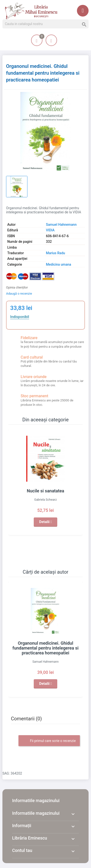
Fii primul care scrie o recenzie (49, 741)
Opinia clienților (17, 287)
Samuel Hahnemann (61, 225)
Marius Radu (55, 253)
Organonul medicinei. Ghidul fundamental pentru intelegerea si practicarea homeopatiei (45, 648)
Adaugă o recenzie (19, 294)
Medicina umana (58, 264)
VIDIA (50, 230)
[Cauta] (45, 24)
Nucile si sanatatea (46, 491)
